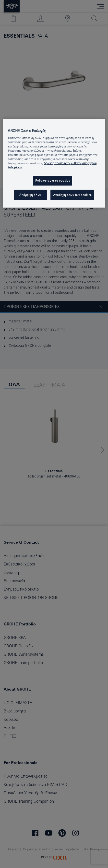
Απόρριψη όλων (30, 195)
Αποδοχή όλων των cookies (72, 195)
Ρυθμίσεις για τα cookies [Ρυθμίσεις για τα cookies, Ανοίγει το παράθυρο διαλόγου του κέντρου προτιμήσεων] (53, 181)
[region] (54, 163)
